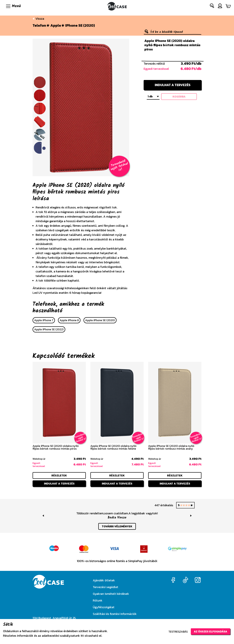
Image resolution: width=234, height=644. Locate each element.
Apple (56, 25)
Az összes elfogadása (210, 631)
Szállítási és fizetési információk (115, 614)
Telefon (39, 25)
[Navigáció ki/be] (13, 6)
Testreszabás (178, 632)
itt (82, 636)
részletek (59, 475)
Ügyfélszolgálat (104, 607)
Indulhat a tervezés (173, 85)
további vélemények (117, 526)
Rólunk (98, 600)
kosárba (179, 97)
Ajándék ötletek (104, 580)
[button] (212, 6)
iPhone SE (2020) (80, 25)
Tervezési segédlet (106, 587)
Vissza (38, 19)
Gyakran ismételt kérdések (111, 594)
